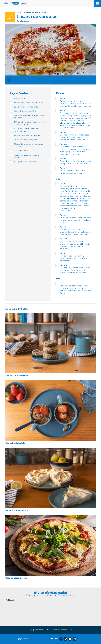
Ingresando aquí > (65, 630)
